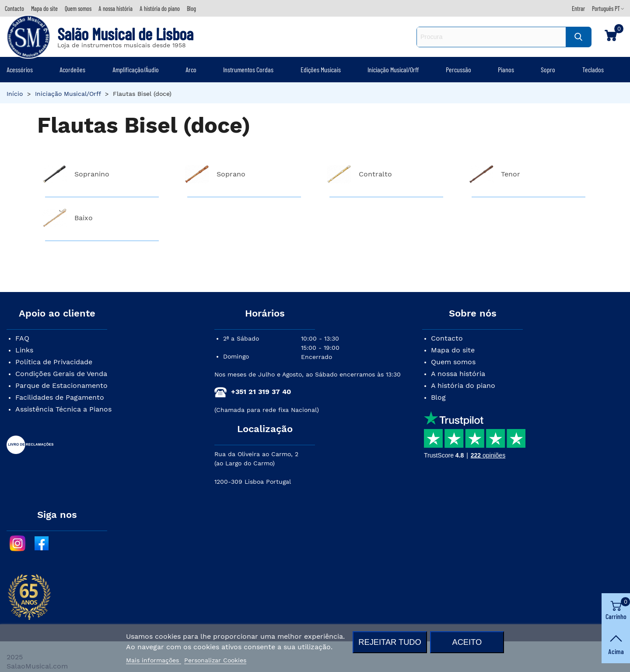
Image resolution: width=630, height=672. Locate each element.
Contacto (447, 338)
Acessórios (20, 69)
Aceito (467, 642)
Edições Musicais (321, 69)
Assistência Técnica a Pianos (63, 409)
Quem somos (453, 362)
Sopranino (92, 174)
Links (24, 350)
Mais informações (154, 660)
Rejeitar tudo (390, 642)
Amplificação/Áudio (136, 69)
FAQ (22, 338)
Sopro (548, 69)
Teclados (593, 69)
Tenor (511, 174)
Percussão (458, 69)
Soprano (231, 174)
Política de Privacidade (54, 362)
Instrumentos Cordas (248, 69)
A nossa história (458, 374)
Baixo (84, 218)
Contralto (375, 174)
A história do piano (463, 385)
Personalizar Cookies (215, 660)
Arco (191, 69)
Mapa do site (453, 350)
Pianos (506, 69)
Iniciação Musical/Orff (393, 69)
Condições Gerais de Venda (61, 374)
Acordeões (72, 69)
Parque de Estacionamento (61, 385)
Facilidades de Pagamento (60, 397)
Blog (438, 397)
